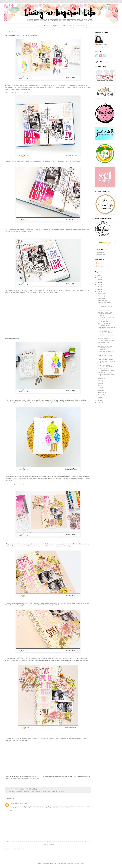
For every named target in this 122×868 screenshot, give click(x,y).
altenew (11, 791)
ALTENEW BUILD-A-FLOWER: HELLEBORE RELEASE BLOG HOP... (106, 374)
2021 (98, 287)
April (100, 388)
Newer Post (9, 841)
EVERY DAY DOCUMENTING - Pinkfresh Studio (105, 321)
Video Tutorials (67, 26)
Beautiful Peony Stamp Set (27, 603)
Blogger (82, 863)
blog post (16, 791)
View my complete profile (102, 47)
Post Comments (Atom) (19, 849)
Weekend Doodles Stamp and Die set (45, 290)
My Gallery (56, 26)
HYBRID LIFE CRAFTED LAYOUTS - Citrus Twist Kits (106, 362)
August (100, 378)
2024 (98, 280)
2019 (98, 291)
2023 (98, 282)
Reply (11, 810)
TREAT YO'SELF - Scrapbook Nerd (105, 356)
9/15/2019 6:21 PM (24, 804)
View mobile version (48, 845)
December (101, 293)
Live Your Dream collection (35, 658)
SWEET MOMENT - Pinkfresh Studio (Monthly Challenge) (106, 370)
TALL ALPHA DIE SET (62, 86)
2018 (98, 398)
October (101, 298)
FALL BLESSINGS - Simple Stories (105, 343)
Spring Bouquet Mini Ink (55, 402)
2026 (98, 275)
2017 (98, 400)
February (101, 393)
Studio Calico (100, 253)
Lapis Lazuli (42, 402)
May (100, 386)
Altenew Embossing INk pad (13, 605)
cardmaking (21, 791)
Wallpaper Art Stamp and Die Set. (51, 605)
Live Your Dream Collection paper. (72, 161)
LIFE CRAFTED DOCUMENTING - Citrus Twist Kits (106, 352)
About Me (47, 26)
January (100, 395)
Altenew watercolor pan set (63, 603)
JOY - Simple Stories (103, 310)
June (100, 383)
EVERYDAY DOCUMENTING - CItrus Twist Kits (105, 303)
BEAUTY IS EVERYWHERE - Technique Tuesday (105, 324)
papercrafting (39, 791)
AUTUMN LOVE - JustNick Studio (106, 318)
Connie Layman (14, 804)
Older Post (87, 841)
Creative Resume (80, 26)
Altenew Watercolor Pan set (44, 544)
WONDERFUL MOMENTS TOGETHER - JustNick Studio (106, 366)
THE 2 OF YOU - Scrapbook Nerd (105, 307)
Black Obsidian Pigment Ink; (70, 290)
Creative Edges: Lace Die (61, 658)
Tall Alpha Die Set (78, 544)
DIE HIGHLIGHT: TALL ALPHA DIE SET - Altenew (106, 328)
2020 (98, 289)
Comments (100, 266)
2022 (98, 284)
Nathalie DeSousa (102, 44)
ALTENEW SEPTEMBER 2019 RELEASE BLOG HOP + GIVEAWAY (105, 348)
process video (46, 791)
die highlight (33, 791)
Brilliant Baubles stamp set (25, 402)
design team (27, 791)
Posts (98, 263)
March (100, 390)
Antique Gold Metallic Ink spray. (57, 738)
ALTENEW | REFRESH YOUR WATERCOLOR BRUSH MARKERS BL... (105, 314)
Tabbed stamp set (15, 231)
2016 (98, 402)
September (101, 300)
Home (39, 26)
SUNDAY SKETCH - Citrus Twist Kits (106, 336)
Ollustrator (70, 863)
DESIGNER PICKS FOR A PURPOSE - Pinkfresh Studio (106, 339)
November (101, 296)
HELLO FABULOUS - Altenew (105, 359)
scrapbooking (52, 791)
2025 (98, 278)
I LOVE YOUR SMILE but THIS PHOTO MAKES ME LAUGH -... (106, 332)
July (99, 381)
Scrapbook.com (101, 255)
